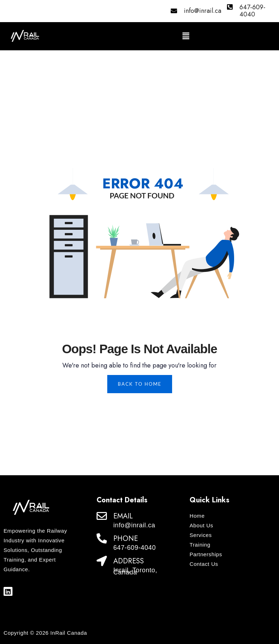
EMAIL (123, 516)
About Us (201, 525)
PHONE (126, 539)
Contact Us (204, 564)
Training (200, 545)
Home (197, 516)
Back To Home (140, 384)
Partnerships (206, 554)
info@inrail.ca (203, 11)
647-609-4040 (252, 11)
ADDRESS (129, 561)
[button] (186, 36)
